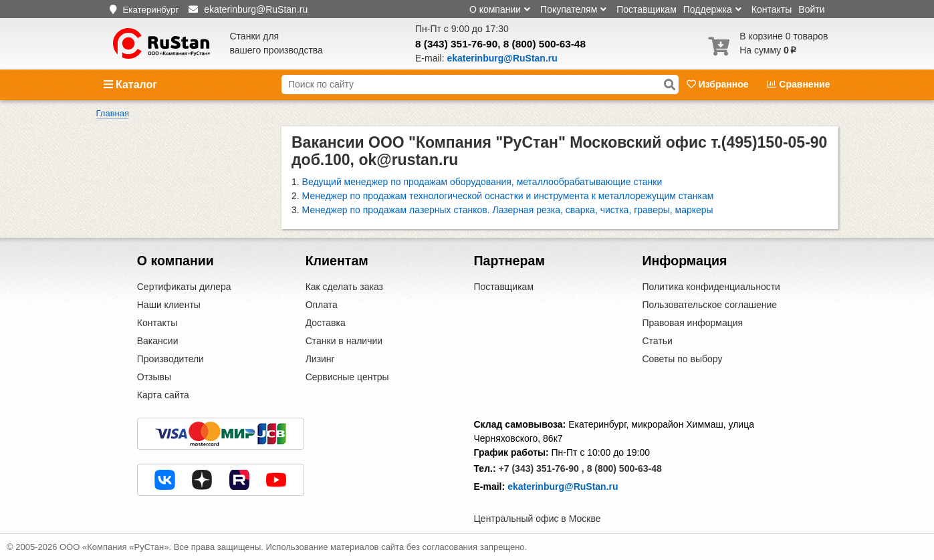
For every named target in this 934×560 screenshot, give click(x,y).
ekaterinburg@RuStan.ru (563, 486)
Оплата (322, 305)
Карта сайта (163, 395)
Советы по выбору (682, 359)
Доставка (326, 323)
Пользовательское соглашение (709, 305)
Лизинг (320, 359)
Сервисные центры (347, 377)
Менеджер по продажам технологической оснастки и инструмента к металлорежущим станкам (508, 196)
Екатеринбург (150, 10)
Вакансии (158, 341)
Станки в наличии (344, 341)
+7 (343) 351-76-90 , (542, 468)
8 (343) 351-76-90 (456, 44)
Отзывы (154, 377)
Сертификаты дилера (184, 287)
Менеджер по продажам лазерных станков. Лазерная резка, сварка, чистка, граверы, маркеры (508, 210)
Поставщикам (647, 9)
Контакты (772, 9)
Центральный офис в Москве (538, 519)
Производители (170, 359)
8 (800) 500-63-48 (545, 44)
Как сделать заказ (344, 287)
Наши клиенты (169, 305)
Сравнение (798, 84)
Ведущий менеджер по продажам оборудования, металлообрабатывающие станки (482, 182)
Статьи (657, 341)
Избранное (719, 84)
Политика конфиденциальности (711, 287)
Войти (811, 9)
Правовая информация (692, 323)
